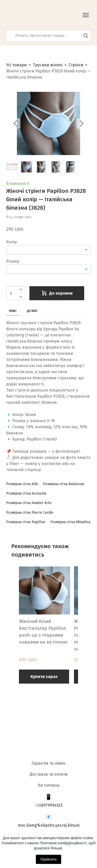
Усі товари (16, 65)
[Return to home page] (32, 15)
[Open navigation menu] (86, 15)
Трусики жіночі (48, 65)
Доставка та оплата (49, 774)
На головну (49, 785)
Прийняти (48, 859)
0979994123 (52, 805)
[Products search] (48, 36)
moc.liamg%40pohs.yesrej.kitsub (49, 825)
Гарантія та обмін (48, 763)
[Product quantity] (14, 293)
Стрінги (76, 65)
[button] (86, 36)
